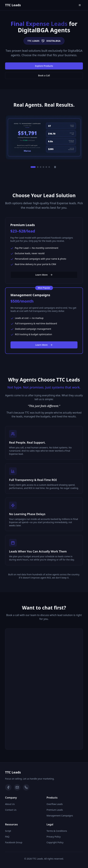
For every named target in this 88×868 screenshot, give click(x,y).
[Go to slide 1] (33, 167)
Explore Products (44, 66)
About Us (10, 804)
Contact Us (11, 810)
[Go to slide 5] (46, 167)
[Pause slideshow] (55, 167)
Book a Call (44, 75)
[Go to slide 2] (38, 167)
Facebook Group (14, 842)
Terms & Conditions (57, 831)
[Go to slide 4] (43, 167)
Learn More (44, 275)
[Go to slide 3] (41, 167)
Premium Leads (55, 810)
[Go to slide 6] (49, 167)
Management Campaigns (60, 816)
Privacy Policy (54, 837)
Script (8, 831)
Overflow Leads (55, 804)
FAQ (7, 837)
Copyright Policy (55, 842)
